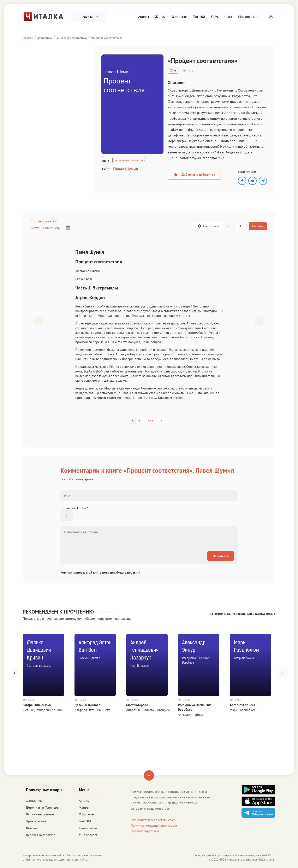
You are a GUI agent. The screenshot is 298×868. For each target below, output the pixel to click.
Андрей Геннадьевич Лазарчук (148, 710)
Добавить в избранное (194, 174)
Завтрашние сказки (37, 705)
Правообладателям (145, 831)
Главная (28, 38)
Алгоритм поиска (242, 705)
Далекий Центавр (87, 705)
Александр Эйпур (191, 715)
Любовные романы (40, 814)
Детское (32, 828)
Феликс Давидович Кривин (43, 710)
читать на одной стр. (46, 228)
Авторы (144, 17)
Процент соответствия (107, 38)
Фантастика (44, 38)
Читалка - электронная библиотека (251, 860)
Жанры (160, 17)
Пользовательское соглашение (153, 820)
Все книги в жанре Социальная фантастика (242, 614)
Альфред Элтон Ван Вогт (92, 710)
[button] (271, 17)
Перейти (257, 226)
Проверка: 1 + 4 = (74, 508)
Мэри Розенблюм (242, 710)
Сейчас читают (222, 17)
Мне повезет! (248, 17)
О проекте (179, 17)
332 (150, 421)
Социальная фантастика (71, 38)
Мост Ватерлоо (137, 705)
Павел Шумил (126, 169)
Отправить (221, 556)
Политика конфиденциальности (154, 825)
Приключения (36, 821)
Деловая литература (41, 835)
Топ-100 (199, 17)
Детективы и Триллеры (43, 807)
